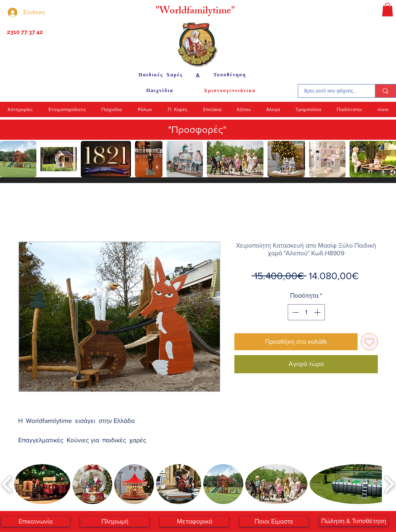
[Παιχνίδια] (160, 91)
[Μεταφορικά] (194, 522)
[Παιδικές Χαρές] (161, 75)
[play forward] (386, 159)
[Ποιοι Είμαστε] (274, 522)
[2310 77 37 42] (24, 32)
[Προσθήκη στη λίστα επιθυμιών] (369, 342)
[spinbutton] (306, 312)
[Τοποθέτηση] (230, 75)
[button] (388, 9)
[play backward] (10, 159)
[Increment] (318, 312)
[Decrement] (295, 312)
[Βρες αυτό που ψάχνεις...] (331, 91)
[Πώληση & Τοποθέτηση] (354, 521)
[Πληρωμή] (115, 522)
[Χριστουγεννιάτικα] (230, 91)
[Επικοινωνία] (36, 522)
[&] (198, 75)
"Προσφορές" (197, 129)
